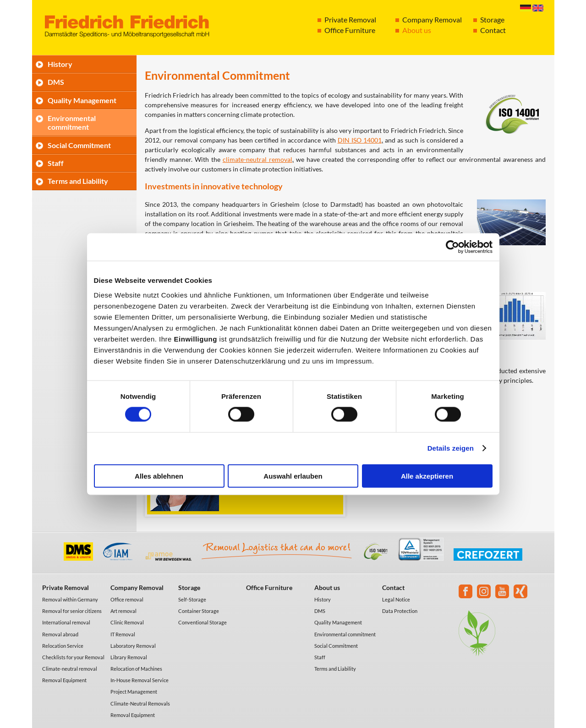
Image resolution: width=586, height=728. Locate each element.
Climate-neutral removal (70, 669)
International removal (66, 622)
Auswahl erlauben (293, 476)
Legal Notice (396, 599)
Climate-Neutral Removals (140, 703)
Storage (492, 19)
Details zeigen (451, 448)
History (60, 64)
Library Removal (129, 657)
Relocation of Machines (136, 669)
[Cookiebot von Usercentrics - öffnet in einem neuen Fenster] (452, 247)
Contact (493, 30)
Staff (56, 163)
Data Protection (400, 611)
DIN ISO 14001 (360, 140)
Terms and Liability (78, 181)
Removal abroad (60, 634)
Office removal (127, 599)
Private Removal (350, 19)
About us (417, 30)
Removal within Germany (70, 599)
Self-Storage (192, 599)
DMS (56, 82)
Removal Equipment (64, 680)
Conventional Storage (203, 622)
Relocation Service (63, 646)
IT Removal (123, 634)
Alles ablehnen (159, 476)
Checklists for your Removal (73, 657)
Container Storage (199, 611)
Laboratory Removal (133, 646)
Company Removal (432, 19)
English (538, 8)
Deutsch (526, 8)
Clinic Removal (127, 622)
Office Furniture (350, 30)
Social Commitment (79, 145)
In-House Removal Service (140, 680)
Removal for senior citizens (72, 611)
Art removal (123, 611)
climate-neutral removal (257, 159)
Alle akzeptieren (427, 476)
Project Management (134, 692)
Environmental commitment (72, 122)
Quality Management (82, 100)
